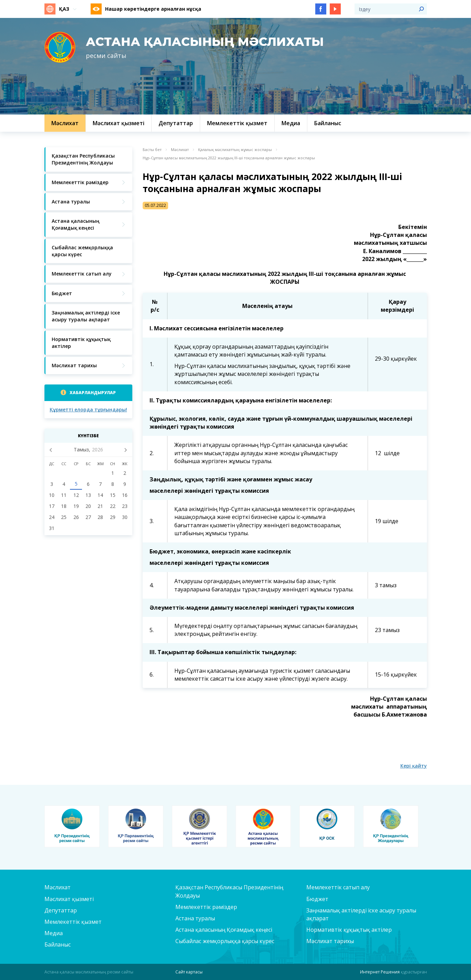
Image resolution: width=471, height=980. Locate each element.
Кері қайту (414, 766)
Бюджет (317, 899)
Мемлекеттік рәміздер (206, 907)
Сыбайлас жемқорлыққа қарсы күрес (225, 941)
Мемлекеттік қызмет (73, 922)
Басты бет (152, 150)
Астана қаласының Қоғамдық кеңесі (224, 930)
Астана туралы (195, 918)
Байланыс (58, 944)
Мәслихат (180, 150)
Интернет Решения (380, 972)
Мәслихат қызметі (69, 899)
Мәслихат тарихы (330, 941)
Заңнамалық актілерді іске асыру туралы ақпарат (361, 914)
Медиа (54, 933)
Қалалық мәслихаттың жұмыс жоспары (235, 150)
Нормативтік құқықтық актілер (349, 930)
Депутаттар (61, 910)
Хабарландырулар (93, 393)
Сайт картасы (189, 972)
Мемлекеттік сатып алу (338, 887)
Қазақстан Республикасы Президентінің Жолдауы (229, 891)
